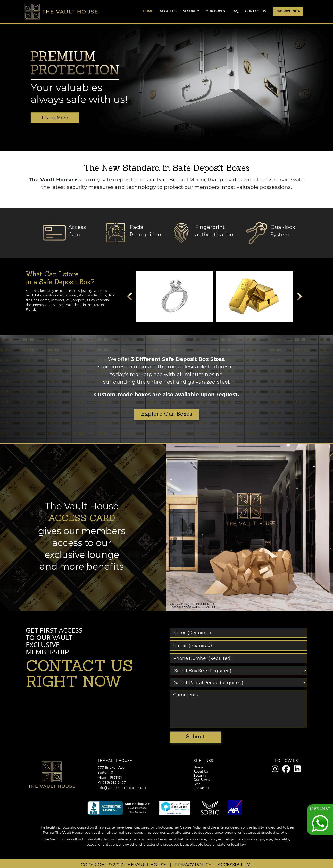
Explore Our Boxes (166, 414)
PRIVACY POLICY (193, 865)
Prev (129, 298)
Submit (195, 737)
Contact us (202, 788)
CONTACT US (256, 11)
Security (200, 775)
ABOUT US (168, 11)
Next (299, 298)
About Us (201, 771)
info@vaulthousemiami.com (122, 787)
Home (148, 11)
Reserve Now (288, 11)
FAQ (235, 11)
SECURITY (191, 11)
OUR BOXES (215, 11)
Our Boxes (202, 779)
